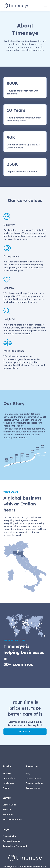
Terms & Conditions (12, 841)
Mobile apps (8, 783)
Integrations (9, 778)
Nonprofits (8, 815)
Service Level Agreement (15, 846)
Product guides (33, 778)
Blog (28, 773)
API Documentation (12, 819)
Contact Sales (9, 805)
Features (7, 773)
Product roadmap (34, 783)
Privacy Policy (9, 836)
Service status (33, 788)
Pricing (6, 788)
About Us (7, 810)
